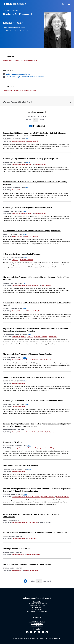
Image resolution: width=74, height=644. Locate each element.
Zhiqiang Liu (39, 448)
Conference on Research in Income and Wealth (20, 91)
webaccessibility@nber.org (37, 611)
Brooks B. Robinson (49, 432)
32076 (28, 162)
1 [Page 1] (25, 581)
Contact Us (37, 602)
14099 (25, 495)
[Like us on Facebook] (43, 632)
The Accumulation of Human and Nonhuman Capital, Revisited (28, 354)
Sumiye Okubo (32, 538)
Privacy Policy (37, 626)
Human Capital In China (12, 442)
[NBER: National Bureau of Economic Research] (16, 5)
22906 (29, 335)
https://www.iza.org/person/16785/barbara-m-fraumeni (25, 77)
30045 (25, 234)
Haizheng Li (16, 337)
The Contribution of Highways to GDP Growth (21, 465)
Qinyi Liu (30, 337)
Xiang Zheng (53, 337)
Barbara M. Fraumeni (19, 141)
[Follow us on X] (27, 632)
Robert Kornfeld (33, 141)
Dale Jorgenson (17, 570)
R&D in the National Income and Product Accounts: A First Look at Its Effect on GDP (35, 533)
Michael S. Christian (33, 285)
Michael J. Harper (32, 522)
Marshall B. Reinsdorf (33, 432)
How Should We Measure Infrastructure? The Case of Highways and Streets (32, 231)
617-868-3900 (37, 607)
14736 (29, 469)
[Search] (63, 4)
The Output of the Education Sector (17, 548)
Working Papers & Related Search (18, 102)
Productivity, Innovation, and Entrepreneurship (20, 61)
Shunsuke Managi (40, 164)
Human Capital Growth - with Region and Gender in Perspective (28, 207)
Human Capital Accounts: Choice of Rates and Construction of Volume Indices (33, 400)
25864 (25, 309)
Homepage (37, 618)
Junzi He (23, 337)
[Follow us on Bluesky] (35, 632)
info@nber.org (37, 609)
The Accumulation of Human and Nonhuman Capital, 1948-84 (27, 564)
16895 (27, 404)
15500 (29, 446)
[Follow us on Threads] (39, 632)
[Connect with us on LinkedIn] (31, 632)
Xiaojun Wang (50, 448)
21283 (25, 381)
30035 (25, 211)
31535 (27, 188)
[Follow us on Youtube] (47, 632)
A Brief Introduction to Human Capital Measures (22, 254)
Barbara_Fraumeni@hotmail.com (18, 74)
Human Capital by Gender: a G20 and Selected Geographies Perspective (30, 158)
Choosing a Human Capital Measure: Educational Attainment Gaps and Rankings (34, 377)
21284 (25, 358)
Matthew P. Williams (63, 497)
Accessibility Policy (37, 622)
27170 (25, 283)
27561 (25, 258)
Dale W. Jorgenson (18, 554)
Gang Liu (29, 164)
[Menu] (69, 4)
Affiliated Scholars (11, 10)
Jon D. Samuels (46, 285)
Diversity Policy (37, 624)
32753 (27, 139)
